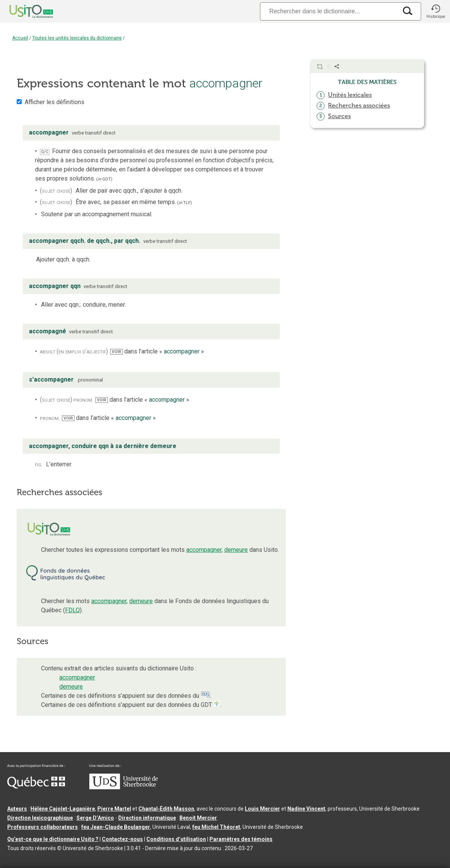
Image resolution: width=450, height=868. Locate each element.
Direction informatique (147, 818)
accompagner (204, 550)
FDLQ (72, 610)
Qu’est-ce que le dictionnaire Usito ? (53, 839)
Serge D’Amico (95, 818)
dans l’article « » (157, 351)
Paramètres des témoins (241, 839)
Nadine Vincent (306, 809)
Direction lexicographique (40, 818)
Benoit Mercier (198, 818)
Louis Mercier (262, 809)
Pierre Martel (114, 809)
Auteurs (17, 809)
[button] (436, 11)
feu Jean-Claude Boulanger (116, 827)
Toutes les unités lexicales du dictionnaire (77, 38)
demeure (236, 550)
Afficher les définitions (55, 102)
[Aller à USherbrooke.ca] (124, 787)
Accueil (20, 38)
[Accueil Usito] (23, 11)
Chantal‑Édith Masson (166, 809)
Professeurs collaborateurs (43, 827)
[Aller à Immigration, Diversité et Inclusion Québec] (36, 787)
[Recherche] (329, 11)
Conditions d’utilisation (176, 839)
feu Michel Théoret (216, 827)
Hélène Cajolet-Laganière (63, 809)
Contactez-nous (122, 839)
